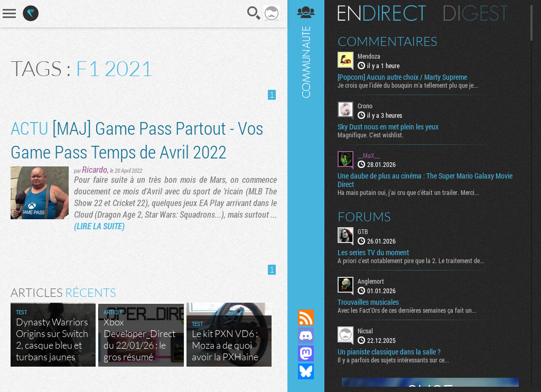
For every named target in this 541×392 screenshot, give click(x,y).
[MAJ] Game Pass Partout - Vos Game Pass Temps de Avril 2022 (137, 139)
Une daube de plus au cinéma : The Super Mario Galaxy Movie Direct (425, 180)
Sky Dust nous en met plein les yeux (388, 127)
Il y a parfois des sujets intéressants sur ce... (393, 360)
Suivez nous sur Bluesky (306, 371)
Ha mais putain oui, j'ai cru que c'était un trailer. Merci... (408, 192)
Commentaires (388, 41)
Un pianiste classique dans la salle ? (389, 352)
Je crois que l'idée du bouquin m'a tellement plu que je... (408, 85)
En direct (382, 13)
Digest (476, 13)
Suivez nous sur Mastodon (306, 353)
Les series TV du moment (373, 253)
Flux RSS (306, 318)
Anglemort (371, 281)
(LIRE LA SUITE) (99, 226)
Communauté (306, 144)
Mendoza (369, 56)
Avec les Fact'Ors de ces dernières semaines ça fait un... (407, 310)
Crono (365, 106)
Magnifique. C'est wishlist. (371, 135)
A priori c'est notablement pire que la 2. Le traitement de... (411, 260)
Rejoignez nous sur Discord (306, 335)
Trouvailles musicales (368, 302)
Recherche (254, 13)
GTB (363, 231)
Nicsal (365, 331)
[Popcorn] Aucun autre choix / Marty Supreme (402, 77)
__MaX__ (369, 155)
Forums (364, 217)
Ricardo (95, 169)
